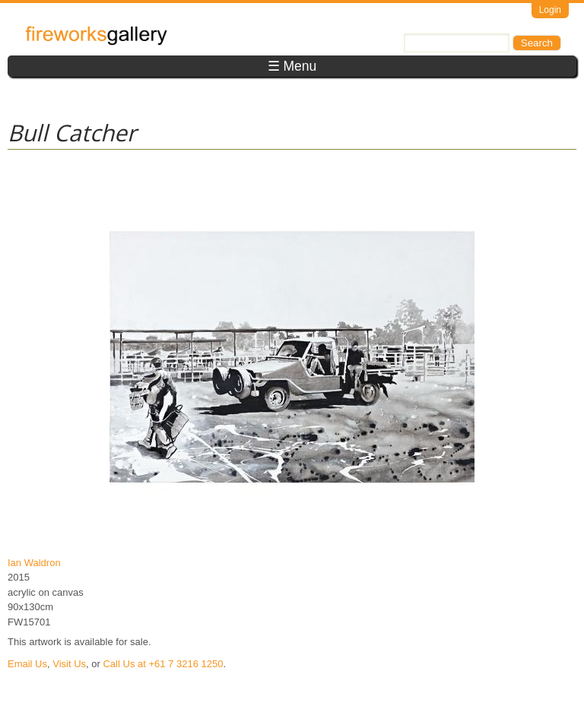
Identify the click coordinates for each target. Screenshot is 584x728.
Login (550, 10)
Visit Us (69, 664)
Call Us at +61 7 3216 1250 (163, 664)
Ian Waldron (34, 563)
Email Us (27, 664)
